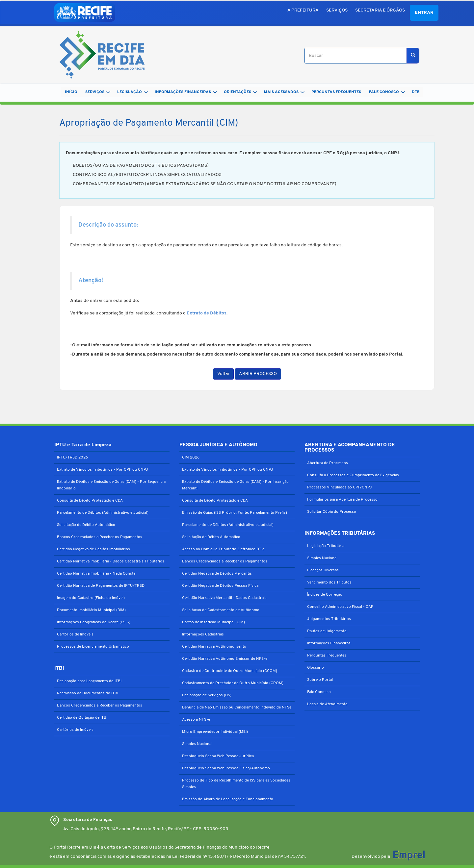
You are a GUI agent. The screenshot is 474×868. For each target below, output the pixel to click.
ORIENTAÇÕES (240, 92)
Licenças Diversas (323, 570)
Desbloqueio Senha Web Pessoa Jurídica (218, 756)
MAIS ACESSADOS (284, 92)
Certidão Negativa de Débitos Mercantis (217, 574)
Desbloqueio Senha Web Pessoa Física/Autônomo (226, 768)
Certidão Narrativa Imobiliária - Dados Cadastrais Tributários (111, 561)
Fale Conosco (319, 692)
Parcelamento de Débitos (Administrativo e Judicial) (103, 513)
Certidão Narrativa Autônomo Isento (214, 647)
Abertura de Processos (328, 463)
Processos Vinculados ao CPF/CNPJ (340, 487)
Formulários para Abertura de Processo (342, 500)
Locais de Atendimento (327, 704)
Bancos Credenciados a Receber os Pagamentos (100, 537)
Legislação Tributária (326, 546)
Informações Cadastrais (203, 634)
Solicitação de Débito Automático (86, 525)
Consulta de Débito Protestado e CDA (90, 501)
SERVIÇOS (337, 10)
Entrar (424, 13)
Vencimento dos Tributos (329, 583)
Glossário (316, 668)
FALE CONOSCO (387, 92)
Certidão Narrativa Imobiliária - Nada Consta (96, 574)
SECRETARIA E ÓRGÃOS (380, 10)
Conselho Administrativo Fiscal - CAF (340, 607)
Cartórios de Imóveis (75, 634)
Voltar (223, 374)
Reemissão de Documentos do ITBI (88, 693)
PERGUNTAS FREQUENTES (336, 92)
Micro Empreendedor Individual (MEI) (215, 732)
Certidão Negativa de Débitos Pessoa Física (220, 586)
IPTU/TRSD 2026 (72, 458)
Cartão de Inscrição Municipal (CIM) (213, 622)
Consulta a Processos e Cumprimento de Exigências (353, 475)
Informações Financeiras (329, 643)
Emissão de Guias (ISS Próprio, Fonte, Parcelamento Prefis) (235, 513)
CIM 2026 (191, 458)
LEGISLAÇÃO (132, 92)
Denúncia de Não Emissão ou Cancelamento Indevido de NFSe (237, 707)
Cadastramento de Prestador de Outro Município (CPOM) (233, 683)
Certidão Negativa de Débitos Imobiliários (93, 549)
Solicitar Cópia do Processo (332, 512)
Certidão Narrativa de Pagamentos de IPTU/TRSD (101, 586)
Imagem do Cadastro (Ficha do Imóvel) (91, 598)
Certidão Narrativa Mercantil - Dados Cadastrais (224, 598)
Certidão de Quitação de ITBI (82, 718)
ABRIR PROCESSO (258, 374)
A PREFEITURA (303, 10)
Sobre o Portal (320, 680)
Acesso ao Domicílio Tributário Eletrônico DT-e (223, 549)
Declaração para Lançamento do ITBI (89, 681)
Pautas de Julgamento (327, 631)
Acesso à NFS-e (196, 720)
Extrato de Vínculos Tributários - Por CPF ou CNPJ (103, 470)
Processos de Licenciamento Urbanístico (93, 647)
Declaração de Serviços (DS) (207, 695)
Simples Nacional (197, 744)
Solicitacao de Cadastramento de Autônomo (221, 610)
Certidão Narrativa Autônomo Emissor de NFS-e (225, 659)
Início (71, 92)
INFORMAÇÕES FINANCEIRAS (186, 92)
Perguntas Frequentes (327, 656)
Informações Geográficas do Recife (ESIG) (94, 622)
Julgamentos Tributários (329, 619)
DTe (416, 92)
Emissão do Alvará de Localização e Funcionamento (228, 799)
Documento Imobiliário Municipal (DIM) (91, 610)
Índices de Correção (325, 595)
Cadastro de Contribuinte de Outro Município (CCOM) (230, 671)
